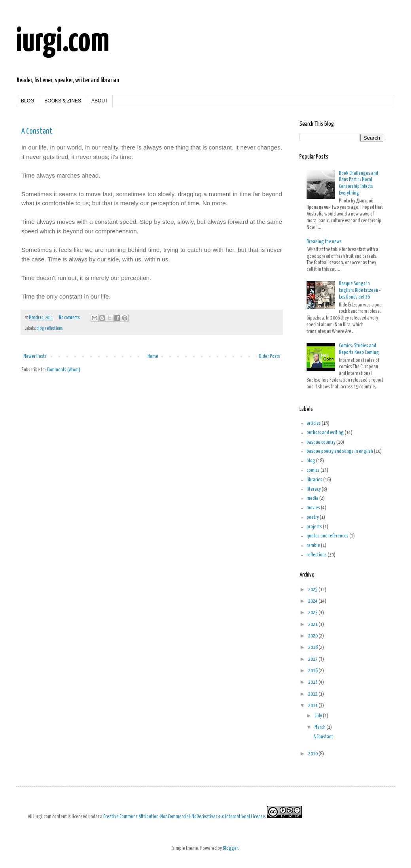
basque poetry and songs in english (340, 451)
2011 (313, 706)
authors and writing (325, 433)
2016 (313, 671)
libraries (314, 480)
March (320, 727)
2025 (313, 590)
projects (314, 527)
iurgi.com (63, 42)
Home (153, 356)
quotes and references (328, 536)
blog (40, 329)
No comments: (70, 318)
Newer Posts (35, 356)
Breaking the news (324, 242)
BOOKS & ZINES (63, 101)
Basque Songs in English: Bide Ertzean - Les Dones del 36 (360, 290)
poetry (313, 517)
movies (313, 508)
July (319, 716)
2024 (313, 601)
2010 (313, 754)
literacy (314, 489)
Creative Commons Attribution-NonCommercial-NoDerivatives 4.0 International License (184, 817)
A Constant (37, 131)
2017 (313, 659)
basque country (321, 442)
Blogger (230, 848)
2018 (313, 648)
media (313, 498)
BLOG (27, 101)
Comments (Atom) (63, 370)
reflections (54, 329)
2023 (313, 613)
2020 (313, 636)
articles (314, 423)
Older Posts (269, 356)
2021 (313, 625)
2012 (313, 694)
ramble (313, 546)
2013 (313, 682)
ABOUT (99, 101)
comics (313, 470)
